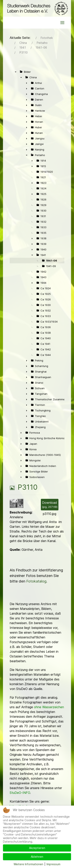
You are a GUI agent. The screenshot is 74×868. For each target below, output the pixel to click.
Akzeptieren (37, 848)
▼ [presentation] (16, 72)
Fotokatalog (36, 581)
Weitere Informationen (28, 864)
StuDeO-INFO (20, 793)
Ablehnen (37, 857)
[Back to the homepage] (37, 8)
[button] (62, 23)
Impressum (53, 864)
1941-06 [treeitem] (52, 261)
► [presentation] (27, 83)
